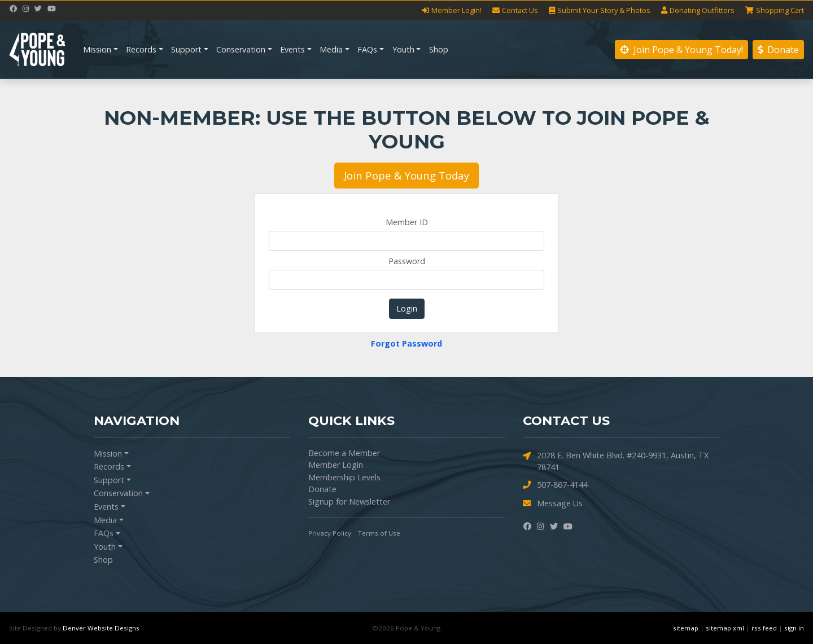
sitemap (686, 628)
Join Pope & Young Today (406, 175)
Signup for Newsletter (349, 501)
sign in (794, 628)
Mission (97, 49)
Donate (778, 50)
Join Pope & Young (681, 50)
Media (331, 49)
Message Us (553, 504)
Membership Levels (344, 477)
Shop (439, 49)
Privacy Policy (330, 533)
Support (186, 49)
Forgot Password (406, 343)
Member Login (336, 465)
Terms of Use (379, 533)
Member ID (407, 222)
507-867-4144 (555, 485)
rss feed (764, 628)
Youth (403, 49)
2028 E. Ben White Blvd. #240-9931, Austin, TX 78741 (616, 461)
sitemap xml (725, 628)
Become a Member (344, 453)
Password (407, 261)
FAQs (367, 49)
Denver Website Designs (101, 628)
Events (292, 49)
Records (141, 49)
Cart (775, 10)
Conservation (241, 49)
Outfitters (698, 10)
